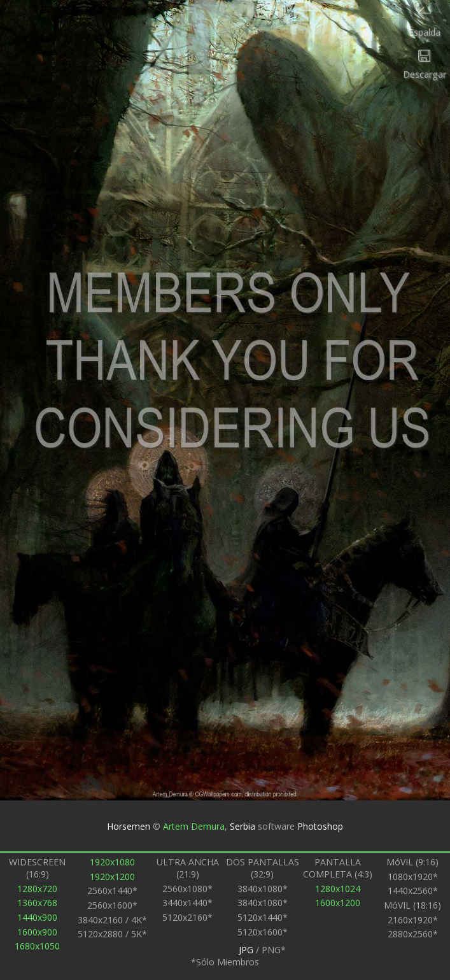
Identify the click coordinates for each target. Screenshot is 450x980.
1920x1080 (112, 862)
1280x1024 (338, 889)
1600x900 (37, 932)
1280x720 (37, 889)
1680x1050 (37, 946)
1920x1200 (112, 877)
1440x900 (37, 917)
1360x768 (37, 903)
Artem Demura (194, 826)
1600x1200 (338, 903)
